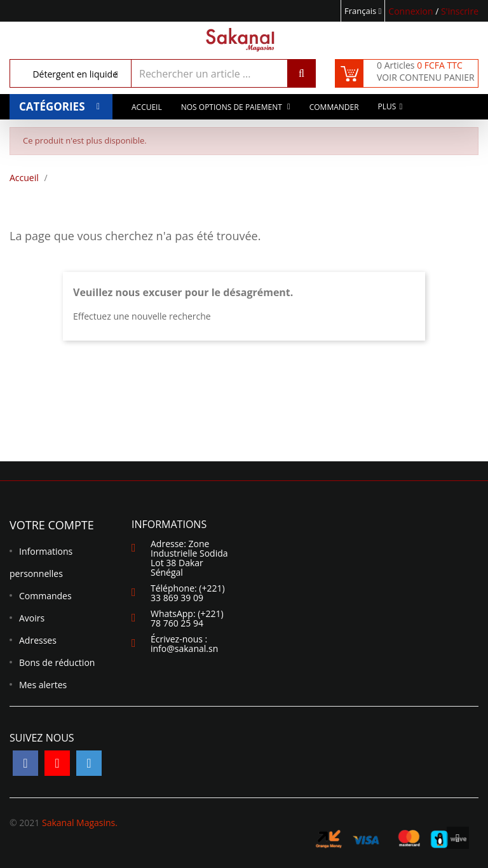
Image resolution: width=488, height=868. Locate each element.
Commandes (45, 596)
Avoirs (32, 618)
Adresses (38, 640)
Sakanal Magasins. (80, 823)
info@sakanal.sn (184, 648)
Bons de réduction (57, 662)
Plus (387, 108)
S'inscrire (460, 11)
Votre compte (52, 525)
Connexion (412, 11)
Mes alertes (43, 685)
